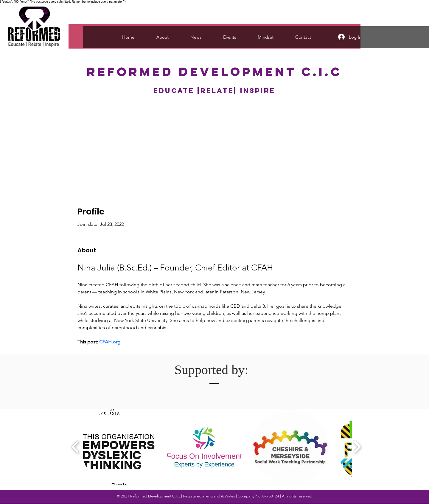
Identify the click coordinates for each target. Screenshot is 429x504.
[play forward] (357, 447)
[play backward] (76, 447)
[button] (119, 447)
